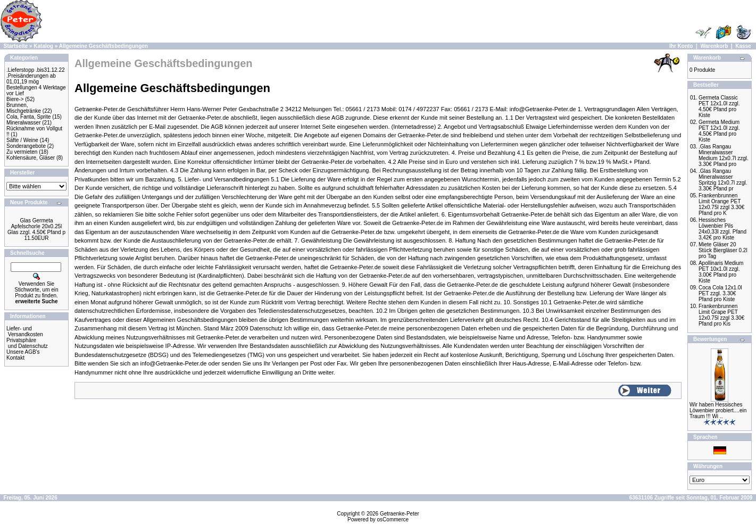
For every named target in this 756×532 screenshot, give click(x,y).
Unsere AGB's (23, 352)
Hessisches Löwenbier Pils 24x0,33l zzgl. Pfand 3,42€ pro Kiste (722, 229)
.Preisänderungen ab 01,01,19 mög (31, 79)
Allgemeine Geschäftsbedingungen (103, 46)
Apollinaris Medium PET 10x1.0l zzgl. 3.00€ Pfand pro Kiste (721, 272)
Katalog (43, 46)
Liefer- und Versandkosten (25, 331)
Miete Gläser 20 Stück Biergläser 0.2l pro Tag (723, 250)
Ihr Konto (681, 46)
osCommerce (393, 519)
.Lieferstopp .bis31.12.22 (36, 70)
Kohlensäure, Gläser (31, 158)
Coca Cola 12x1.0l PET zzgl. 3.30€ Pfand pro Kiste (720, 293)
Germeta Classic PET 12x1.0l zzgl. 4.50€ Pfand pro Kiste (719, 106)
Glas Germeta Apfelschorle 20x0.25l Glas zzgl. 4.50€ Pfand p (36, 226)
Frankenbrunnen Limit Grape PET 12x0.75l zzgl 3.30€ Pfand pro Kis (721, 315)
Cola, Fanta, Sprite (28, 117)
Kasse (743, 46)
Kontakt (15, 358)
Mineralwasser (23, 123)
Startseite (16, 46)
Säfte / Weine (22, 140)
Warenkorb (714, 46)
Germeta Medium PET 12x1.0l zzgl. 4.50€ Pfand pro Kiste (719, 131)
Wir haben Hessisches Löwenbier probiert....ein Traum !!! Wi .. (718, 410)
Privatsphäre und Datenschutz (27, 343)
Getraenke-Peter (400, 514)
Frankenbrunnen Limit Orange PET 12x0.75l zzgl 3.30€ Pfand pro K (721, 204)
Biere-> (15, 99)
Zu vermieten (22, 152)
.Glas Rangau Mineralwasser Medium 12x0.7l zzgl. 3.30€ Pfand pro (724, 155)
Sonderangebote (26, 146)
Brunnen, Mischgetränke (24, 108)
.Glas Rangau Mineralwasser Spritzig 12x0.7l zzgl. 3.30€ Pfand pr (723, 180)
